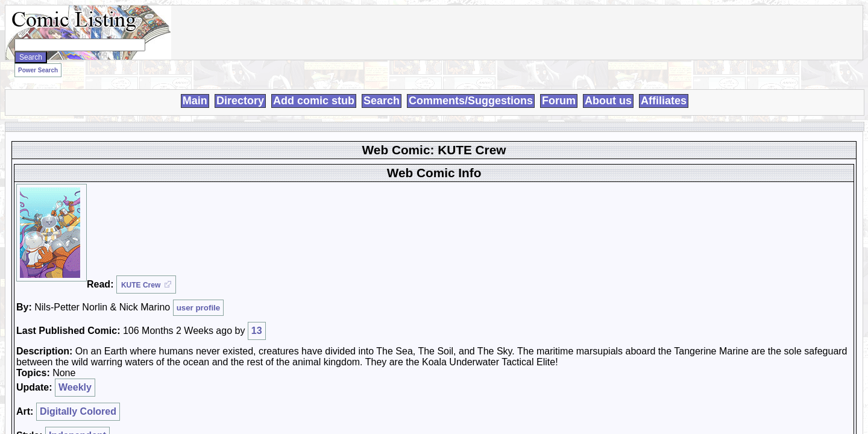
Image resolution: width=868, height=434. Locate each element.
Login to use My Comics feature (542, 175)
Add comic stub (314, 87)
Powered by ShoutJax (674, 216)
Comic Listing (217, 405)
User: (646, 153)
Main (195, 87)
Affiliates (664, 87)
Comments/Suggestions (471, 87)
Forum (559, 87)
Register (652, 143)
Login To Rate (514, 182)
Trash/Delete (517, 213)
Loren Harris (338, 405)
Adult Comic (517, 235)
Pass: (647, 166)
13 (370, 178)
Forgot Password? (668, 188)
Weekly (245, 221)
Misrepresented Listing (534, 246)
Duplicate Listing (524, 224)
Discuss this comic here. (183, 257)
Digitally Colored (247, 228)
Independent (247, 236)
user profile (330, 171)
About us (608, 87)
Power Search (162, 67)
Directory (240, 87)
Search (382, 87)
